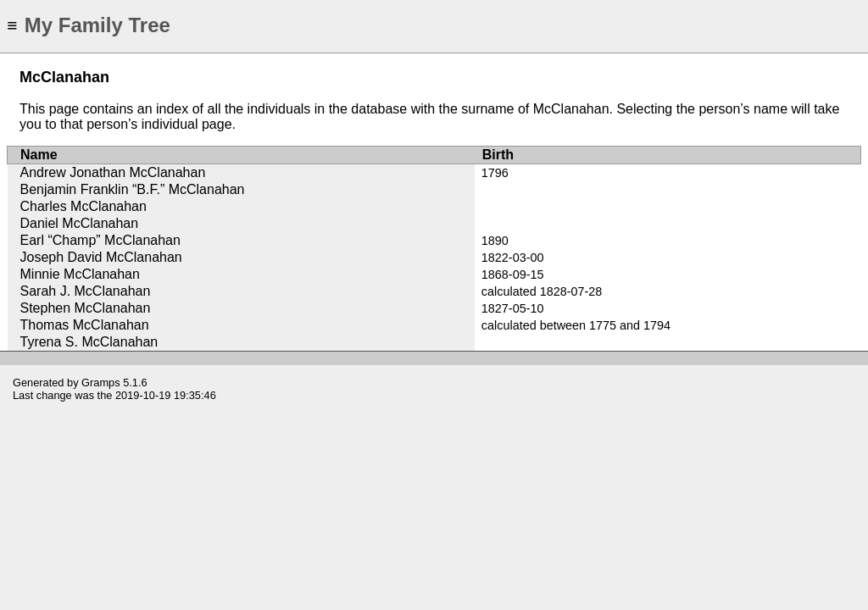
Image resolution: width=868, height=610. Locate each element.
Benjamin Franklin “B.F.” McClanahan (133, 189)
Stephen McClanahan (86, 308)
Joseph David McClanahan (101, 257)
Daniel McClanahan (80, 223)
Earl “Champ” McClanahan (100, 240)
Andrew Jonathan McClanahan (113, 172)
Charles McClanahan (83, 206)
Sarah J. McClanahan (86, 291)
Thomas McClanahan (85, 325)
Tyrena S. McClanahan (89, 342)
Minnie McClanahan (80, 274)
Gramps (101, 383)
